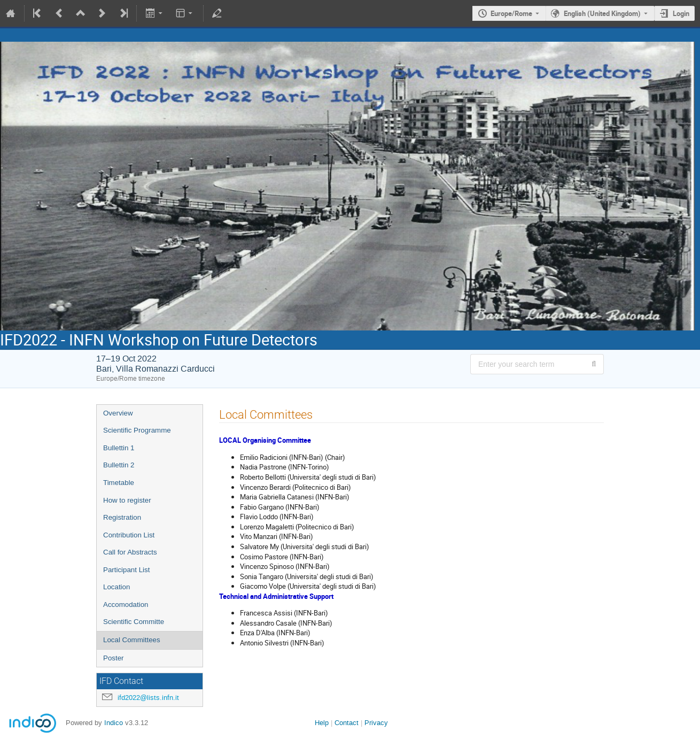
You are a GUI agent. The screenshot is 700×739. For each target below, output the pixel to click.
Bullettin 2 (119, 465)
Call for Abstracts (130, 552)
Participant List (126, 570)
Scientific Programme (137, 430)
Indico (114, 723)
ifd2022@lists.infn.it (148, 698)
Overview (118, 413)
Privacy (376, 723)
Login (681, 13)
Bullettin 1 (119, 448)
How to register (127, 500)
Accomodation (126, 605)
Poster (114, 658)
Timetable (119, 483)
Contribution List (129, 535)
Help (322, 723)
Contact (347, 723)
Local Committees (132, 640)
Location (116, 587)
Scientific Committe (134, 622)
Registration (122, 517)
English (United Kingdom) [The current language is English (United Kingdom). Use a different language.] (602, 13)
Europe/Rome (511, 13)
